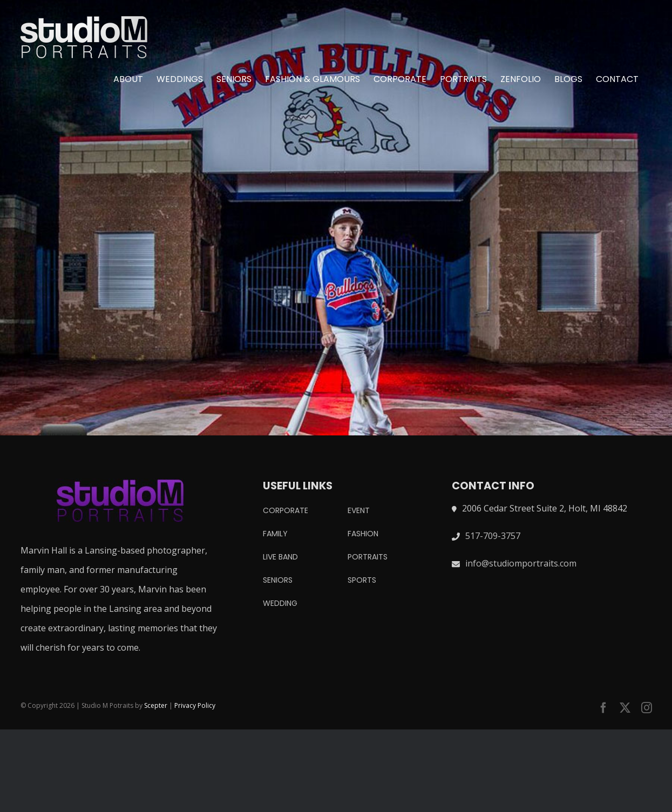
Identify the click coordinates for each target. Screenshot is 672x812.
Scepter (156, 705)
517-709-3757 (493, 536)
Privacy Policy (195, 705)
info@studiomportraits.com (521, 563)
